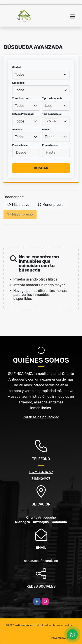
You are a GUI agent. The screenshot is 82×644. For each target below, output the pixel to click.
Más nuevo (18, 205)
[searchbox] (46, 128)
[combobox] (41, 75)
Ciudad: (17, 67)
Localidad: (18, 83)
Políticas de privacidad (41, 417)
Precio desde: (20, 145)
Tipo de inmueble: (53, 98)
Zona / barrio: (20, 98)
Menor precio (51, 205)
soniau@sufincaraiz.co (41, 561)
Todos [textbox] (20, 75)
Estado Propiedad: (23, 114)
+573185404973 (41, 472)
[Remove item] (48, 121)
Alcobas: (17, 130)
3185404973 (41, 479)
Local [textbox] (49, 106)
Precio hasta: (50, 145)
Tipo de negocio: (52, 114)
